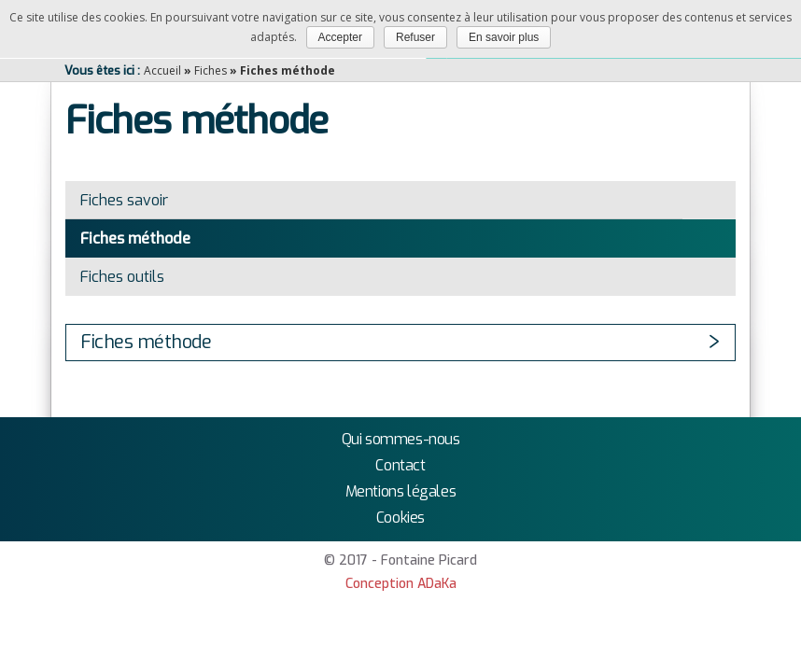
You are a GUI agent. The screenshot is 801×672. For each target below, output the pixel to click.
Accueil (162, 70)
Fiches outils (122, 277)
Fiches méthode (135, 238)
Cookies (400, 518)
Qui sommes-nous (401, 439)
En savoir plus (504, 37)
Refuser (415, 37)
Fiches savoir (124, 200)
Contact (400, 465)
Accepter (340, 37)
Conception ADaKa (401, 584)
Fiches (211, 70)
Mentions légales (401, 491)
